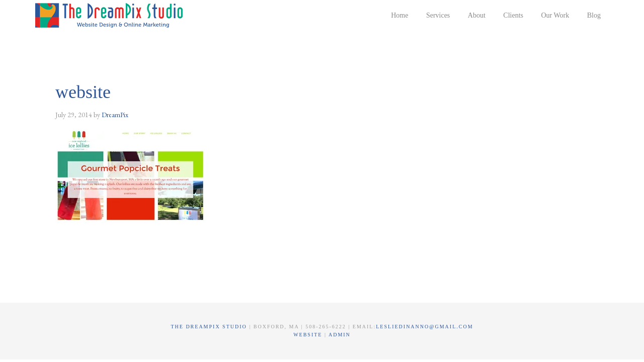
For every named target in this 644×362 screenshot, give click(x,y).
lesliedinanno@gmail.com (424, 327)
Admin (340, 335)
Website (309, 335)
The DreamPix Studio (111, 15)
